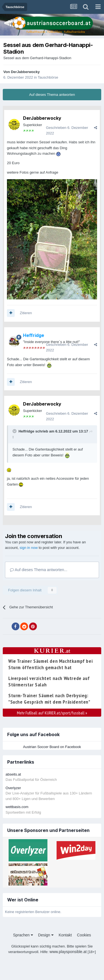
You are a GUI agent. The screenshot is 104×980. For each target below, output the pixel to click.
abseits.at (13, 774)
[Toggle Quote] (15, 431)
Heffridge (26, 431)
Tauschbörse (48, 77)
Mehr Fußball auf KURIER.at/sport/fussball (52, 713)
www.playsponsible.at (68, 952)
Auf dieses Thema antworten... (39, 570)
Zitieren (26, 313)
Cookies (84, 935)
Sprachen (23, 935)
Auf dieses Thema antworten (52, 95)
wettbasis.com (17, 807)
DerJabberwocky (25, 72)
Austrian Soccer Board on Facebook (52, 747)
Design (46, 935)
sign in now (29, 548)
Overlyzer (13, 788)
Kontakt (65, 935)
